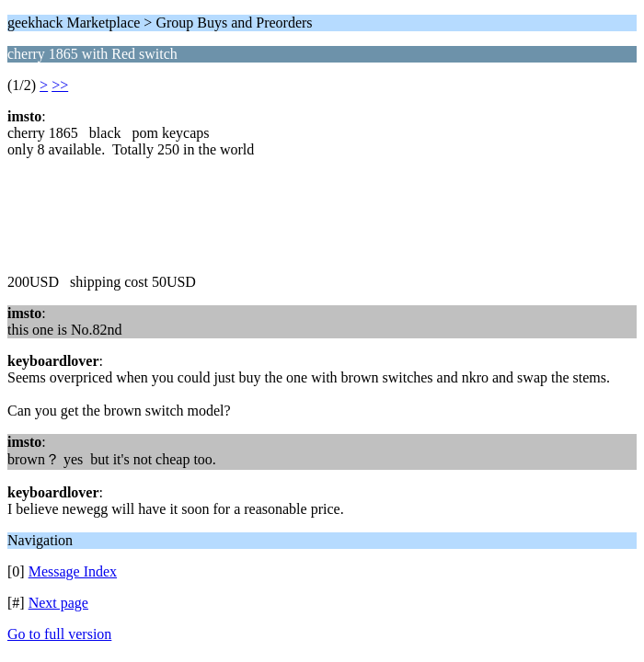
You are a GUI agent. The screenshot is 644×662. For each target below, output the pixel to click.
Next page (58, 603)
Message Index (73, 571)
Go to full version (59, 634)
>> (60, 85)
